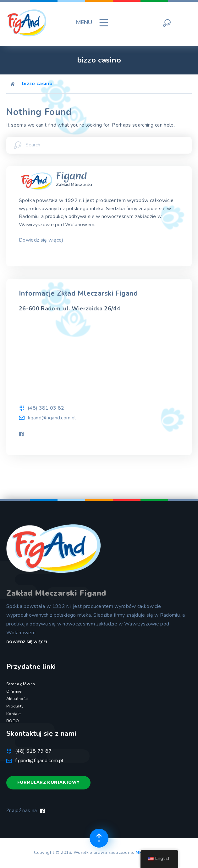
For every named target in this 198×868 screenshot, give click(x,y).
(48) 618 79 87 (33, 751)
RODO (13, 721)
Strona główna (21, 684)
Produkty (15, 706)
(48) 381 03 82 (46, 408)
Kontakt (14, 714)
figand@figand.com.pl (52, 418)
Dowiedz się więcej (41, 240)
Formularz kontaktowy (48, 783)
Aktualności (17, 699)
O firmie (14, 691)
